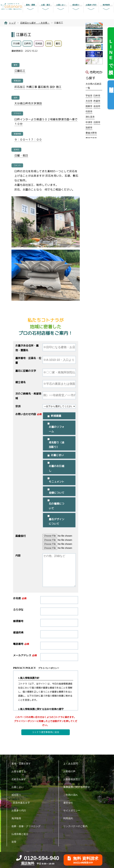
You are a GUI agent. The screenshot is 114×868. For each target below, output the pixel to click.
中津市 (89, 122)
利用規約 (69, 818)
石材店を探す (20, 779)
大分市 (89, 101)
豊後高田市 (91, 138)
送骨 (15, 842)
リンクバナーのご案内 (77, 826)
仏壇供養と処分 (21, 834)
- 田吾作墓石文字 (22, 803)
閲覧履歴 (111, 85)
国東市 (89, 106)
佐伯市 (97, 106)
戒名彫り (18, 795)
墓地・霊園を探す (22, 763)
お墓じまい (19, 787)
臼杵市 (97, 96)
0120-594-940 (38, 858)
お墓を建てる (20, 771)
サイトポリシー (73, 810)
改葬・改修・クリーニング (27, 826)
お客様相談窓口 (73, 779)
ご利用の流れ (72, 795)
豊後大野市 (91, 133)
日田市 (97, 122)
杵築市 (97, 101)
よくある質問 (72, 763)
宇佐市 (89, 96)
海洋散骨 (18, 818)
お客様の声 (71, 771)
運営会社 (69, 803)
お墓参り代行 (20, 810)
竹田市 (89, 111)
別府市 (89, 128)
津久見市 (90, 117)
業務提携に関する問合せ (78, 787)
